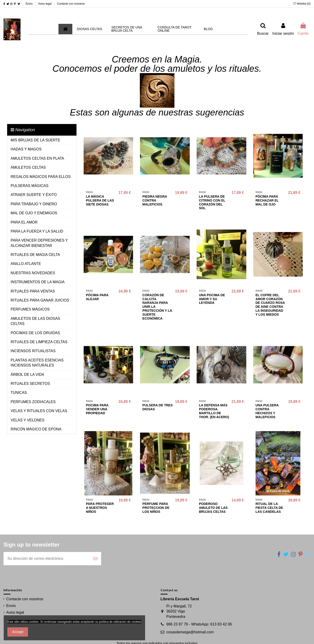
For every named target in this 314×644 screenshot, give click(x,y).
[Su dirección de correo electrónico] (47, 559)
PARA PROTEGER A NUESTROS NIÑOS (100, 508)
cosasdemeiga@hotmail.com (190, 632)
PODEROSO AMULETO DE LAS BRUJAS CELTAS (213, 508)
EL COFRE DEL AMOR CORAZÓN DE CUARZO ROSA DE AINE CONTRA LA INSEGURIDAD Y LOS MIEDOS (270, 305)
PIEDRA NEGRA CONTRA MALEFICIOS (155, 200)
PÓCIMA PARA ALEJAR (97, 297)
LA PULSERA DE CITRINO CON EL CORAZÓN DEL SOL (212, 202)
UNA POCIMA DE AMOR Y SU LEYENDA (212, 299)
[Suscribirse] (95, 559)
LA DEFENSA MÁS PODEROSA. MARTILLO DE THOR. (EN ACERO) (214, 411)
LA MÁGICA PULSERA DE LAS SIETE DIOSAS (100, 200)
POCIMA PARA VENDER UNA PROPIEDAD (97, 409)
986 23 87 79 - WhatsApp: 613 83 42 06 (199, 624)
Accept (18, 632)
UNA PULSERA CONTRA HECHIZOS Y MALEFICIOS (267, 411)
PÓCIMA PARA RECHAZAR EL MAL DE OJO (267, 200)
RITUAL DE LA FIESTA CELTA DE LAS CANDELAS (269, 508)
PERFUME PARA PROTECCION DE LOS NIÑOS (156, 508)
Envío (30, 4)
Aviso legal (45, 4)
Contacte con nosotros (71, 4)
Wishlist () (302, 4)
